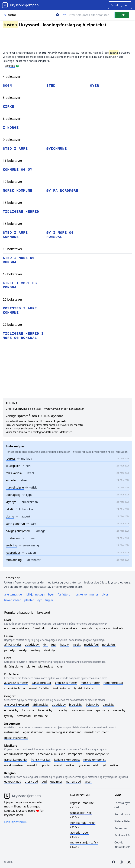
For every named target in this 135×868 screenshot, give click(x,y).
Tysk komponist (88, 765)
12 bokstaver (13, 182)
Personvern (122, 828)
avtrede (11, 480)
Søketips (10, 66)
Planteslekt (46, 666)
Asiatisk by (59, 705)
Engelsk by (11, 710)
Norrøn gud (73, 782)
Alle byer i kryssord (17, 705)
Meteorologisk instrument (64, 732)
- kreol (83, 823)
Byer (51, 594)
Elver (105, 594)
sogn (7, 86)
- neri (81, 813)
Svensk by (119, 710)
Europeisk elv (20, 628)
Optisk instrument (16, 738)
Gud (44, 782)
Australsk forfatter (16, 683)
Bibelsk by (76, 705)
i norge (11, 128)
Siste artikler (123, 821)
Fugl (54, 645)
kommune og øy (18, 170)
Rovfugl (36, 650)
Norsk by (61, 710)
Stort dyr (50, 650)
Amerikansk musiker (51, 754)
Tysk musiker (110, 765)
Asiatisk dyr (32, 645)
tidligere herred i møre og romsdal (23, 336)
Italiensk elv (69, 628)
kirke (9, 107)
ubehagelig (13, 495)
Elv (6, 628)
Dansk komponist (97, 754)
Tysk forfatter (62, 688)
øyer (95, 86)
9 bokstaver (12, 140)
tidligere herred (21, 212)
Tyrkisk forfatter (84, 688)
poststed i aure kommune (20, 311)
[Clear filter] (88, 15)
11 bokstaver (13, 161)
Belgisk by (93, 705)
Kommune (41, 716)
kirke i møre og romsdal (20, 285)
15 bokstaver (13, 203)
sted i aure (15, 149)
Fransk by (28, 710)
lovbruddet (13, 553)
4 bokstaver (12, 77)
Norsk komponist (94, 760)
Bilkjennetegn (36, 594)
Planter (29, 600)
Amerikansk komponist (19, 754)
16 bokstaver (13, 224)
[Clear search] (57, 15)
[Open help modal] (17, 66)
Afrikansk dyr (13, 645)
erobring (11, 545)
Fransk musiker (41, 760)
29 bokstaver (13, 325)
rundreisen (13, 538)
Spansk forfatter (15, 688)
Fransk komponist (16, 760)
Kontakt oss (122, 814)
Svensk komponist (39, 765)
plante (10, 516)
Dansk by (109, 705)
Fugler (49, 600)
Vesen (88, 782)
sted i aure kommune (15, 235)
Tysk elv (118, 628)
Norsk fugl (109, 645)
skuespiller (13, 466)
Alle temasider (14, 594)
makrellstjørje (15, 487)
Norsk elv (86, 628)
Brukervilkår (123, 835)
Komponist (75, 754)
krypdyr (11, 502)
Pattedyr (10, 650)
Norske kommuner (86, 594)
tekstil (10, 509)
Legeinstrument (33, 732)
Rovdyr (23, 650)
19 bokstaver (13, 274)
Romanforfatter (113, 683)
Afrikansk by (41, 705)
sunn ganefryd (15, 524)
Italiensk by (45, 710)
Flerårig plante (14, 666)
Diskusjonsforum (15, 822)
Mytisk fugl (91, 645)
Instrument (12, 732)
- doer (80, 833)
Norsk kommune (82, 710)
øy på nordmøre (62, 191)
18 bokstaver (13, 249)
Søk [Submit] (122, 15)
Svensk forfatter (39, 688)
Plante (31, 666)
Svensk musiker (64, 765)
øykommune (57, 149)
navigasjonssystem (18, 531)
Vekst (60, 666)
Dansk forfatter (42, 683)
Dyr (40, 600)
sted (51, 86)
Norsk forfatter (90, 683)
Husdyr (65, 645)
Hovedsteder (12, 600)
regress (11, 459)
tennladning (14, 560)
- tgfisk (84, 842)
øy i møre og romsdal (60, 235)
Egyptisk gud (13, 782)
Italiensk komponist (67, 760)
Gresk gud (31, 782)
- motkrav (82, 803)
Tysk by (9, 716)
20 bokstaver (13, 299)
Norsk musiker (14, 765)
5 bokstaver (12, 98)
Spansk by (102, 710)
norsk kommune (18, 191)
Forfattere (64, 594)
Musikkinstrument (96, 732)
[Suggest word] (120, 5)
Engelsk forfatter (66, 683)
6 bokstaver (12, 119)
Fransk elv (39, 628)
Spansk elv (103, 628)
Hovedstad (24, 716)
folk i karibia (14, 473)
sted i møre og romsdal (19, 260)
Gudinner (56, 782)
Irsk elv (53, 628)
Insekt (77, 645)
